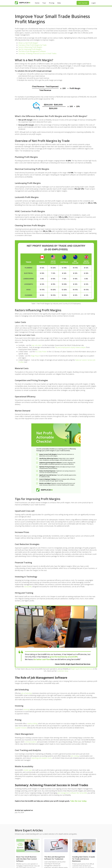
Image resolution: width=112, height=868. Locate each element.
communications (31, 742)
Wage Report (35, 356)
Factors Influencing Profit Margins (30, 47)
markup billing (32, 724)
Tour (44, 3)
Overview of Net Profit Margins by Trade (32, 45)
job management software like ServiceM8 (72, 793)
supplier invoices (21, 728)
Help (59, 3)
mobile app (28, 770)
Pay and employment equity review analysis (70, 347)
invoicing (26, 709)
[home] (23, 3)
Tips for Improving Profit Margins (30, 49)
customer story (63, 671)
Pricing (52, 3)
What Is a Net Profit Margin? (28, 43)
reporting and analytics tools (41, 758)
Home (37, 3)
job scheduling (26, 693)
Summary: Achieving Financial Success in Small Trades (37, 53)
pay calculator (37, 345)
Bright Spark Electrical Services (82, 669)
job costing (75, 756)
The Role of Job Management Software (32, 51)
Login (94, 3)
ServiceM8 (28, 587)
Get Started (83, 3)
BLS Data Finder (41, 352)
